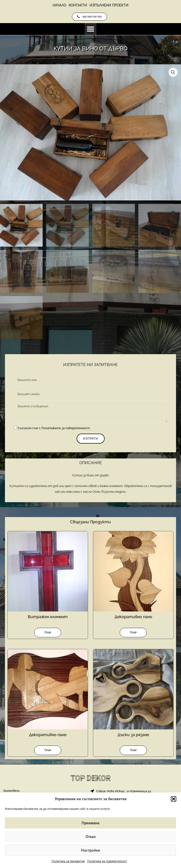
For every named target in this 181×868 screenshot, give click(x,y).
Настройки (91, 850)
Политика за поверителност (107, 861)
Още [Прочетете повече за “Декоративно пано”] (133, 632)
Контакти (78, 5)
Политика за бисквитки (68, 861)
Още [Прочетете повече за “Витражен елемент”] (48, 632)
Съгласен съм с (54, 428)
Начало (59, 5)
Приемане (90, 823)
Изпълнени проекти (109, 5)
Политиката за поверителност (66, 428)
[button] (174, 799)
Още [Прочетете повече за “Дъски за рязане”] (133, 750)
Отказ (91, 837)
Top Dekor (91, 778)
